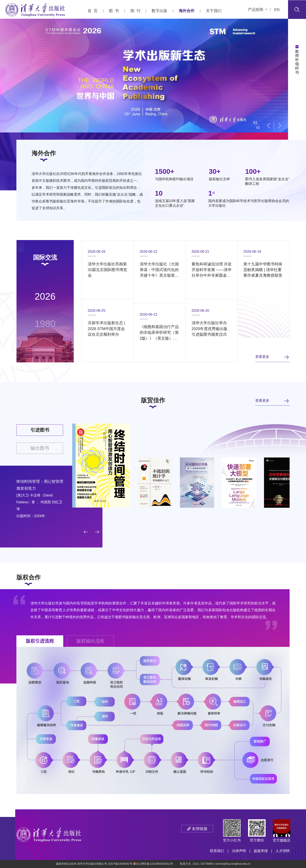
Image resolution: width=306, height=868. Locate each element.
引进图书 (40, 430)
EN (277, 10)
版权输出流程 (91, 641)
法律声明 (239, 851)
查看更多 (262, 357)
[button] (269, 125)
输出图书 (40, 448)
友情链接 (200, 829)
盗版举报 (261, 851)
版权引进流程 (40, 641)
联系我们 (217, 851)
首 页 (93, 11)
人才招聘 (283, 851)
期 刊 (135, 11)
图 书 (114, 11)
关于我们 (214, 11)
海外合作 (187, 11)
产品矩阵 (258, 10)
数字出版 (159, 11)
